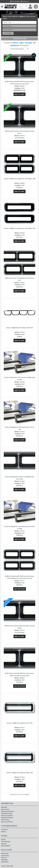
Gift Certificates (6, 842)
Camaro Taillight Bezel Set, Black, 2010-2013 (19, 328)
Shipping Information (7, 811)
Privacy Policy (5, 820)
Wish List (4, 858)
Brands (3, 840)
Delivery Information (7, 818)
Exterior (15, 43)
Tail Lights (28, 43)
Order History (5, 856)
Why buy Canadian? (7, 816)
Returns (3, 832)
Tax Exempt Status (7, 813)
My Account (5, 854)
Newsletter (4, 860)
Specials (4, 844)
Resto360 (4, 807)
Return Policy (5, 809)
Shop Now (8, 33)
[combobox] (19, 22)
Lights (21, 43)
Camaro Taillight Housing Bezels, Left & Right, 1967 (20, 228)
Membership (5, 862)
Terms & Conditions (7, 822)
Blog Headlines (6, 846)
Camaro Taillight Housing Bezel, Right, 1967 (19, 773)
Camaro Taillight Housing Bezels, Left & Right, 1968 (20, 179)
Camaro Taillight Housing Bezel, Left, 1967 (20, 723)
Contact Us (25, 1)
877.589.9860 (15, 1)
